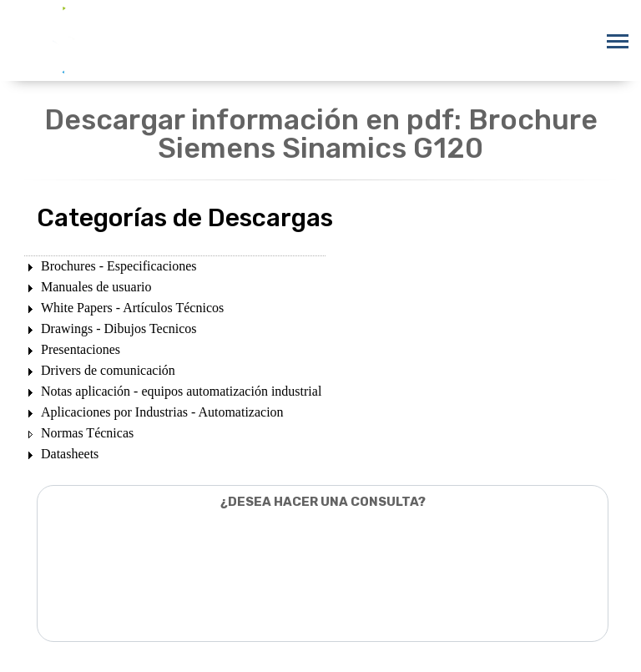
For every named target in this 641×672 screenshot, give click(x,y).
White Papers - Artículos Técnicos (132, 308)
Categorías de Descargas (185, 218)
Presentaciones (81, 349)
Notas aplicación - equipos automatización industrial (181, 391)
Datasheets (70, 454)
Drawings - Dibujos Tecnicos (119, 328)
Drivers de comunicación (108, 370)
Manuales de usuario (96, 287)
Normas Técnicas (87, 433)
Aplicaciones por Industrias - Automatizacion (162, 412)
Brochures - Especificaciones (119, 266)
